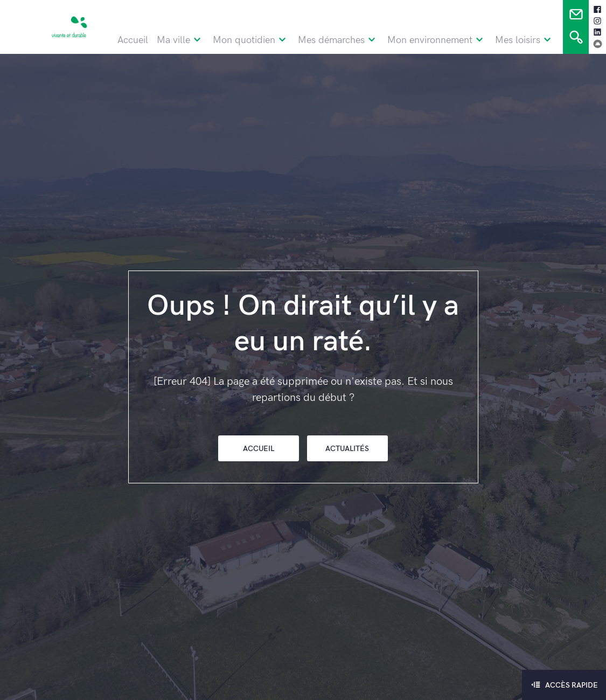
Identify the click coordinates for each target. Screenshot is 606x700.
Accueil (133, 40)
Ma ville (180, 40)
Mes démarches (338, 40)
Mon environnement (437, 40)
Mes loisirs (525, 40)
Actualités (347, 449)
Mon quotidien (251, 40)
